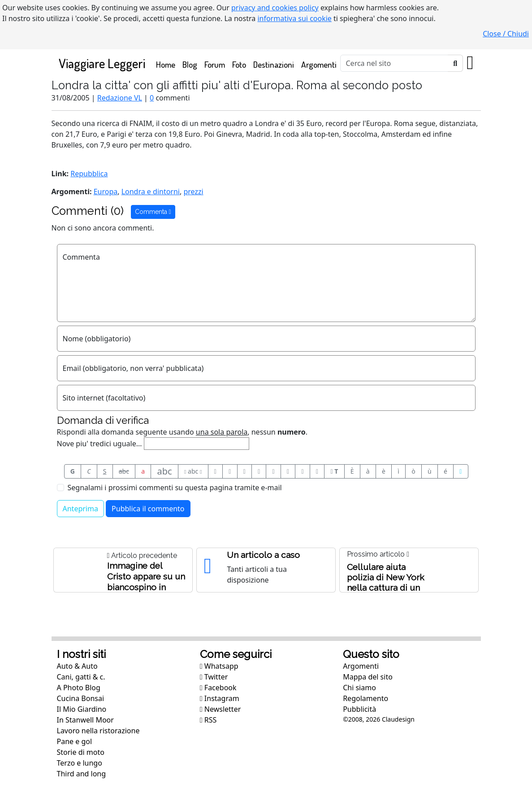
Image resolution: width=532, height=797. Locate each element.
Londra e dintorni (151, 192)
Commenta (153, 212)
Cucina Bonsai (81, 698)
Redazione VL (120, 98)
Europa (106, 192)
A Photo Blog (79, 688)
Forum (215, 64)
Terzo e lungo (80, 763)
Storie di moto (81, 752)
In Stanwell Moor (85, 720)
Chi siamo (359, 688)
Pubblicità (359, 709)
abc (124, 471)
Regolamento (365, 698)
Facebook (218, 688)
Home (167, 64)
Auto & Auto (77, 666)
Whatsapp (219, 666)
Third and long (82, 774)
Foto (239, 64)
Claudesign (398, 719)
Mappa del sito (368, 677)
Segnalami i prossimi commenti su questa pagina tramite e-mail (175, 488)
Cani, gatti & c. (81, 677)
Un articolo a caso (263, 555)
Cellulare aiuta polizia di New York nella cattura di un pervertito (386, 582)
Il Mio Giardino (82, 709)
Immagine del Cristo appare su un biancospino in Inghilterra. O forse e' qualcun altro (146, 587)
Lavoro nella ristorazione (98, 731)
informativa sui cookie (294, 18)
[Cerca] (394, 63)
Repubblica (89, 174)
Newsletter (220, 709)
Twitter (214, 677)
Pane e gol (75, 741)
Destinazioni (274, 64)
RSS (208, 720)
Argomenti (319, 64)
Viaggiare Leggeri (102, 63)
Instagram (220, 698)
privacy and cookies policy (275, 8)
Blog (190, 64)
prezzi (193, 192)
